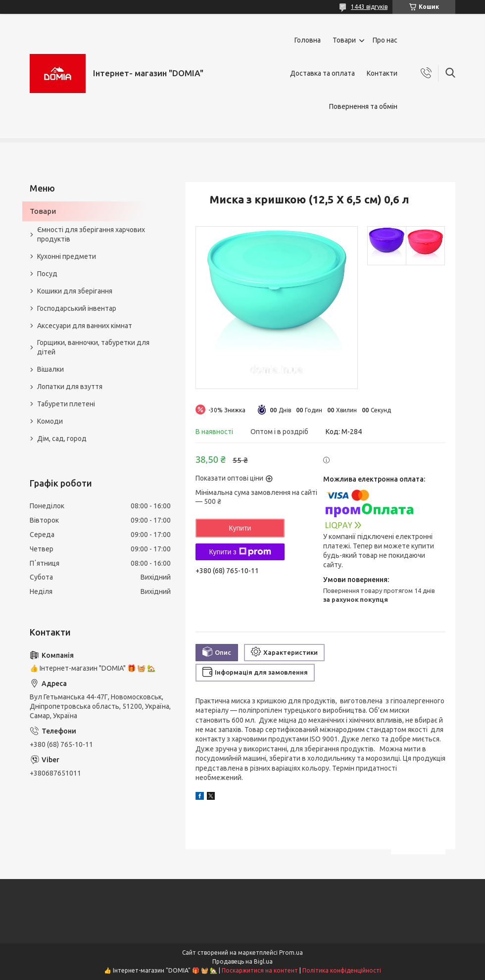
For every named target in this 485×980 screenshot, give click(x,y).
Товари (344, 40)
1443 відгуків (369, 7)
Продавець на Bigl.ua (242, 961)
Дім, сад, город (62, 439)
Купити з (240, 552)
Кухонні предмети (67, 256)
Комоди (50, 421)
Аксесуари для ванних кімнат (85, 326)
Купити (240, 528)
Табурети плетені (66, 404)
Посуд (47, 274)
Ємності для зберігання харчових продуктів (91, 234)
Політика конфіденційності (342, 970)
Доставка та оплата (322, 73)
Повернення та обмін (363, 106)
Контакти (382, 73)
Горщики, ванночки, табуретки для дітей (93, 347)
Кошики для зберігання (75, 291)
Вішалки (50, 369)
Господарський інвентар (77, 308)
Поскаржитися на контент (260, 970)
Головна (308, 40)
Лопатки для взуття (70, 387)
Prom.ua (291, 953)
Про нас (385, 40)
